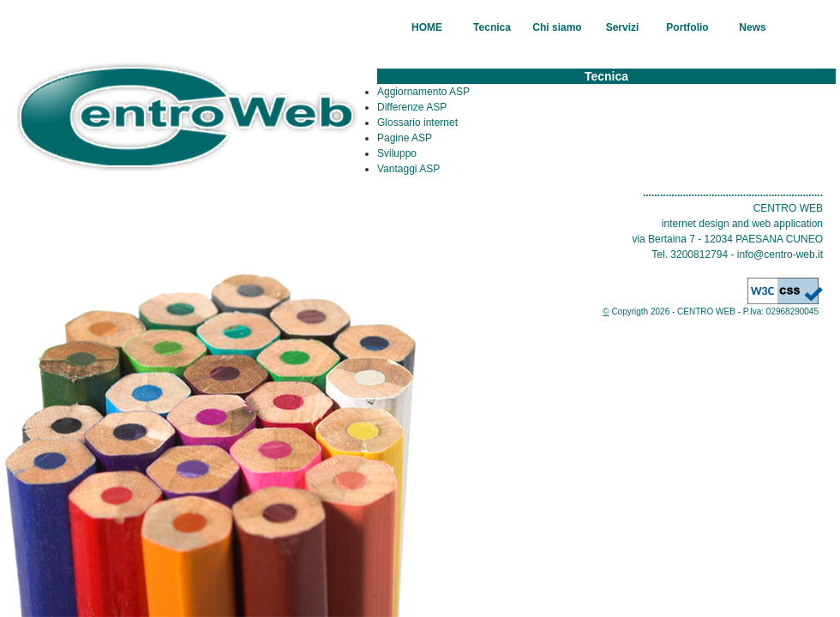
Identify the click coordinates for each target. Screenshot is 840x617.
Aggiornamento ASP (423, 92)
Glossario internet (417, 123)
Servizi (623, 27)
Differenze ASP (412, 107)
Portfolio (687, 27)
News (752, 27)
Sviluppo (397, 153)
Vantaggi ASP (408, 169)
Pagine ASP (405, 138)
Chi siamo (557, 27)
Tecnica (492, 27)
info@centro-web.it (780, 255)
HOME (427, 27)
